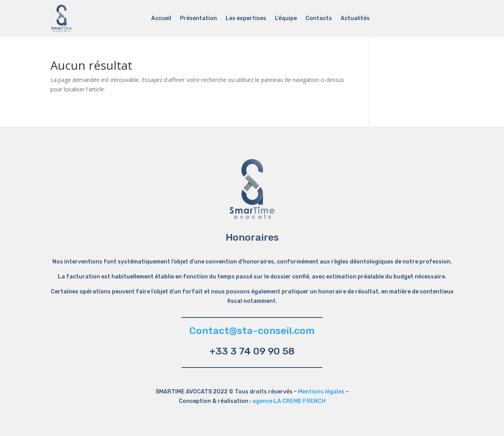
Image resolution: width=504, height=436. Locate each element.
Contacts (319, 19)
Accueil (161, 19)
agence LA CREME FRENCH (289, 401)
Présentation (198, 19)
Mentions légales (321, 392)
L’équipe (286, 19)
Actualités (355, 19)
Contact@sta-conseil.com (252, 331)
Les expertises (246, 19)
